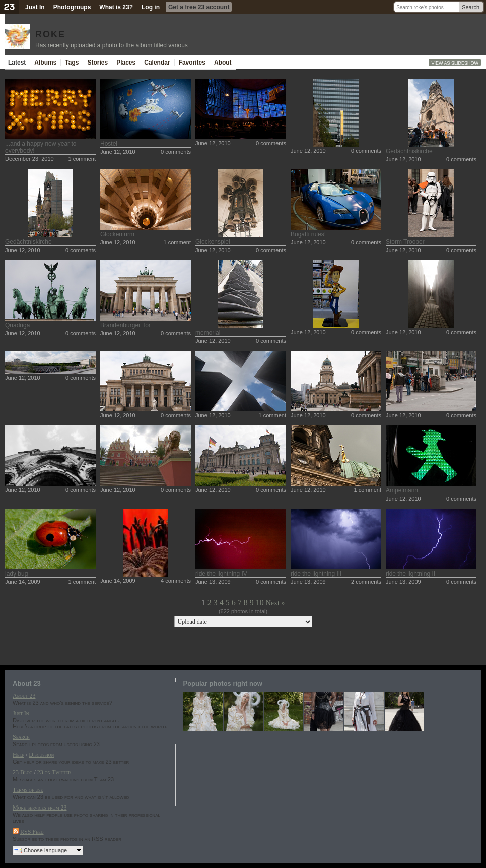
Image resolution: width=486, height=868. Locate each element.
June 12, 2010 (118, 152)
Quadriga (17, 325)
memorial (208, 333)
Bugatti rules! (308, 234)
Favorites (192, 63)
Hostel (109, 144)
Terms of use (28, 790)
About (223, 63)
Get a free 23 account (199, 7)
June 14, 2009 (23, 582)
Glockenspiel (213, 242)
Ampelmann (402, 490)
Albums (45, 63)
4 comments (176, 581)
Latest (17, 63)
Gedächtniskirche (409, 151)
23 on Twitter (54, 772)
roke (50, 33)
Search (471, 7)
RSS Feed (32, 832)
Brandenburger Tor (125, 325)
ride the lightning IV (221, 574)
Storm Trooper (405, 242)
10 (260, 603)
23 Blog (22, 772)
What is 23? (116, 7)
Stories (97, 63)
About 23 (24, 696)
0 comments (176, 152)
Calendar (157, 63)
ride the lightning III (316, 574)
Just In (35, 7)
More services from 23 (40, 808)
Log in (151, 7)
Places (126, 63)
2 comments (366, 582)
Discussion (41, 755)
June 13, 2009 (213, 582)
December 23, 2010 (29, 159)
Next (273, 603)
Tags (72, 63)
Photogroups (72, 7)
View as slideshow (455, 63)
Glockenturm (117, 234)
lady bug (16, 574)
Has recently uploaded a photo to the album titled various (112, 45)
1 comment (82, 159)
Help (18, 755)
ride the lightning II (410, 574)
